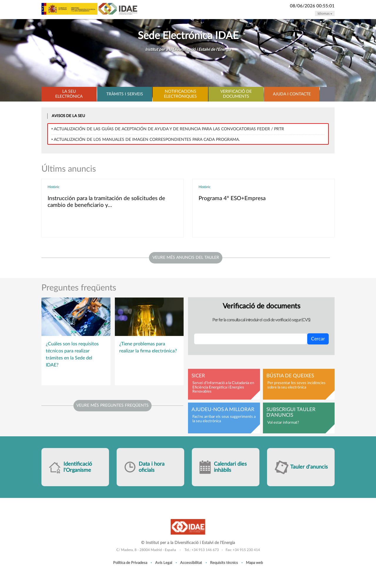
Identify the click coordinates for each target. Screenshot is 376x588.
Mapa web (254, 563)
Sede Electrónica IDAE (188, 36)
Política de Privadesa (130, 563)
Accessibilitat (191, 563)
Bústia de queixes (290, 376)
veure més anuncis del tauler (186, 258)
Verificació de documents (236, 94)
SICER (198, 376)
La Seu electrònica (69, 94)
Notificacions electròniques (180, 94)
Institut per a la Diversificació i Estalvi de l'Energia (188, 50)
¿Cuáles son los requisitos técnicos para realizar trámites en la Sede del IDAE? (72, 354)
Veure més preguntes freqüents (113, 405)
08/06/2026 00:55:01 (312, 6)
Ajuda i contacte (292, 94)
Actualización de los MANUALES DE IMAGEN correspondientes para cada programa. (147, 140)
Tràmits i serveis (125, 94)
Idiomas (325, 13)
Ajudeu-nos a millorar (223, 410)
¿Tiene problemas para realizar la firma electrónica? (148, 347)
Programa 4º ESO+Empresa (232, 198)
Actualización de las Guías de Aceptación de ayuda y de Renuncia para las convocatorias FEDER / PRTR (169, 129)
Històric (54, 187)
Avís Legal (164, 563)
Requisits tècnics (224, 563)
